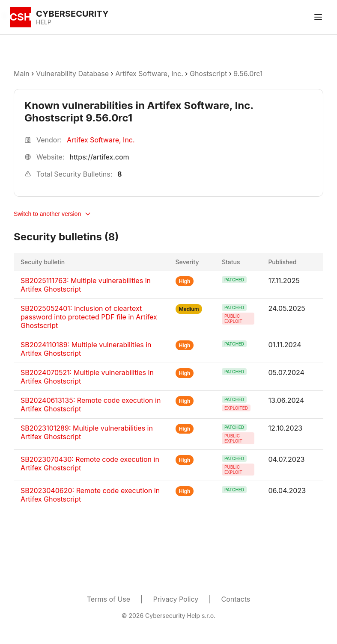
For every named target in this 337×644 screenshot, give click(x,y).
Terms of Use (109, 599)
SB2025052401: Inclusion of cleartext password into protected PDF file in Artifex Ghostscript (89, 317)
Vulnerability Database (72, 74)
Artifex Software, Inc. (149, 74)
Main (22, 74)
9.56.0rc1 (248, 74)
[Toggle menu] (318, 17)
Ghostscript (208, 74)
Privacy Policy (176, 599)
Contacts (236, 599)
